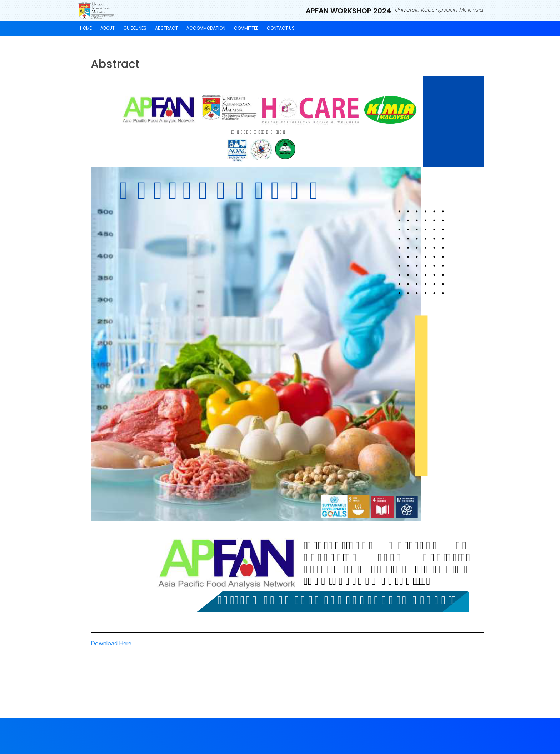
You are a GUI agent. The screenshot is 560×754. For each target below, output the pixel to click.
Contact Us (281, 28)
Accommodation (206, 28)
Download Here (111, 643)
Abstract (166, 28)
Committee (246, 28)
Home (86, 28)
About (107, 28)
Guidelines (135, 28)
